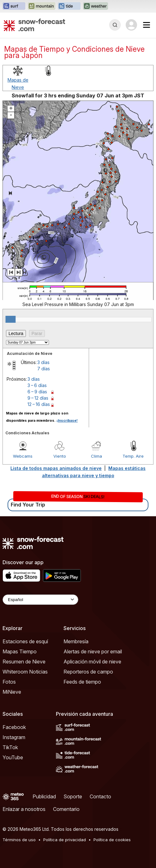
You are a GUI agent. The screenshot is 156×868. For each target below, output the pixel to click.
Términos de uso (19, 840)
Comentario (66, 809)
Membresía (76, 641)
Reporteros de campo (88, 672)
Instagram (14, 737)
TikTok (10, 747)
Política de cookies (112, 840)
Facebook (14, 727)
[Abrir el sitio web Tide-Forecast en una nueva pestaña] (69, 6)
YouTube (13, 757)
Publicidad (44, 796)
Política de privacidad (65, 840)
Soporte (73, 796)
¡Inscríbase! (67, 420)
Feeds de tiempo (82, 682)
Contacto (100, 796)
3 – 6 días (37, 385)
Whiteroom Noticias (25, 672)
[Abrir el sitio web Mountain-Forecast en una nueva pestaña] (42, 6)
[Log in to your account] (131, 25)
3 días (43, 362)
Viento (60, 456)
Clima (96, 456)
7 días (44, 369)
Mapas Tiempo (20, 651)
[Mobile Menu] (147, 25)
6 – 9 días (37, 392)
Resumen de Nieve (24, 662)
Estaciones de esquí (25, 641)
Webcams (23, 456)
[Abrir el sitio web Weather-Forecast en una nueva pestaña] (96, 6)
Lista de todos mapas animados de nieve (56, 468)
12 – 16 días (39, 404)
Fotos (9, 682)
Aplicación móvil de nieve (92, 662)
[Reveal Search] (115, 25)
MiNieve (12, 692)
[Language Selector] (40, 600)
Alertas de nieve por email (93, 651)
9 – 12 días (38, 398)
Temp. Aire (133, 456)
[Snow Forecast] (34, 25)
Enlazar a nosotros (24, 809)
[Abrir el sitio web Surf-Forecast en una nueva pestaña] (14, 6)
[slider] (10, 319)
